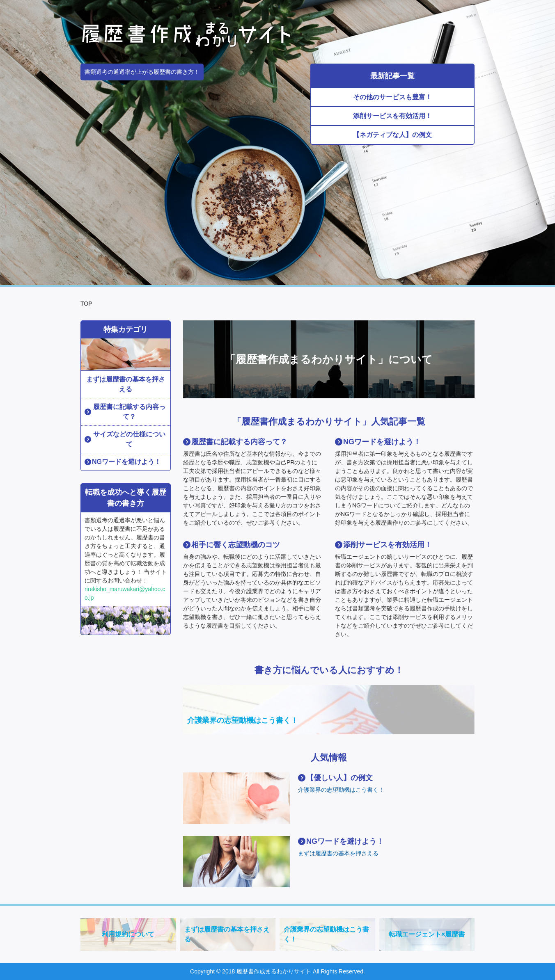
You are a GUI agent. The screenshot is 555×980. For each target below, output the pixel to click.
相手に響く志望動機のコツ (236, 545)
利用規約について (128, 934)
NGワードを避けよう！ (382, 442)
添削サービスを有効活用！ (392, 116)
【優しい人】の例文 (339, 778)
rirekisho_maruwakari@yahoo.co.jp (125, 593)
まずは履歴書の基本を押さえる (338, 853)
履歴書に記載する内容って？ (239, 442)
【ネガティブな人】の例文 (392, 135)
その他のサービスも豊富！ (392, 97)
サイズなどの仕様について (129, 439)
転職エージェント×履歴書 (427, 934)
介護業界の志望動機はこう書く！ (243, 720)
